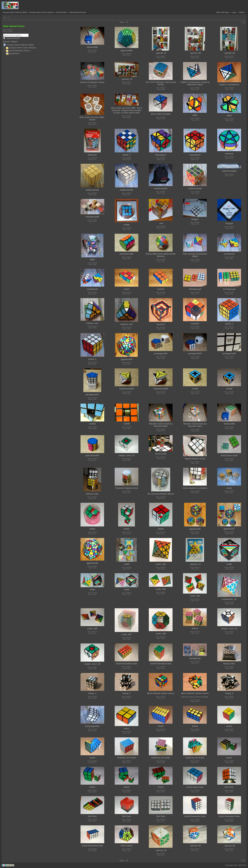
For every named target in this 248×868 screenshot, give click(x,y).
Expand (6, 42)
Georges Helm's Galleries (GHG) (15, 12)
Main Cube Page (223, 12)
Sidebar (242, 12)
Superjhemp (14, 53)
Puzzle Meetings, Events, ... (20, 51)
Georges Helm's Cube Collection (42, 12)
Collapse (14, 42)
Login (234, 12)
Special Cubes (62, 12)
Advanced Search (13, 38)
